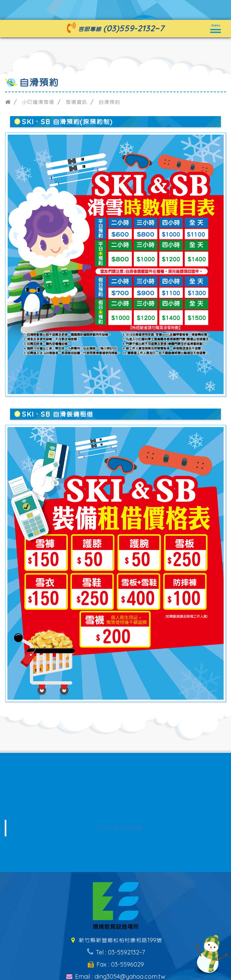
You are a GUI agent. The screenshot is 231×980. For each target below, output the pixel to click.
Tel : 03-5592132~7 (115, 952)
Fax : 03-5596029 (115, 964)
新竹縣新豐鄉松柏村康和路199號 (115, 940)
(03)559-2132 (129, 28)
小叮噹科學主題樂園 (117, 828)
